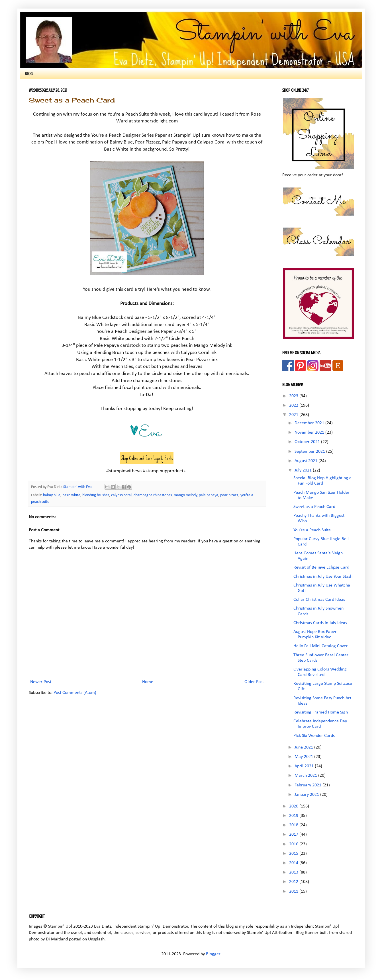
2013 (294, 872)
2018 (294, 825)
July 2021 (304, 470)
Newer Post (41, 682)
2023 (294, 396)
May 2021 (304, 757)
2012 (294, 882)
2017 (294, 835)
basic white (71, 495)
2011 (294, 891)
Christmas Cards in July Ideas (320, 623)
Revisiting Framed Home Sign (321, 712)
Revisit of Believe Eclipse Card (321, 567)
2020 (294, 806)
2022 (294, 405)
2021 (294, 415)
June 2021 (304, 747)
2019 (294, 816)
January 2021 (307, 795)
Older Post (254, 682)
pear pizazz (229, 495)
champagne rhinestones (153, 495)
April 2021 (305, 766)
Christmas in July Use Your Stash (323, 577)
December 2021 (310, 423)
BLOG (29, 74)
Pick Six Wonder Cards (314, 736)
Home (148, 682)
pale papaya (209, 495)
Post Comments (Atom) (75, 693)
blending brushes (96, 495)
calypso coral (121, 495)
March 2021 (306, 776)
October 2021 (308, 442)
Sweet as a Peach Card (314, 507)
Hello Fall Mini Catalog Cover (321, 646)
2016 (294, 844)
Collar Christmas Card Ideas (319, 600)
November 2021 (310, 432)
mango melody (185, 495)
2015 (294, 854)
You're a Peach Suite (312, 530)
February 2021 (309, 785)
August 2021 (307, 461)
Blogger (213, 954)
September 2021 (310, 452)
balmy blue (52, 495)
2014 (294, 863)
